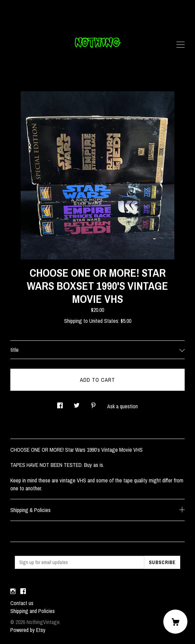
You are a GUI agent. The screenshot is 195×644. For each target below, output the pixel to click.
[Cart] (175, 622)
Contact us (22, 603)
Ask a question (122, 406)
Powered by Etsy (28, 630)
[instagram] (13, 591)
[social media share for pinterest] (93, 403)
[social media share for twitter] (77, 403)
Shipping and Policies (33, 611)
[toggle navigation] (181, 45)
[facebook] (23, 591)
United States (104, 321)
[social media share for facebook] (60, 403)
